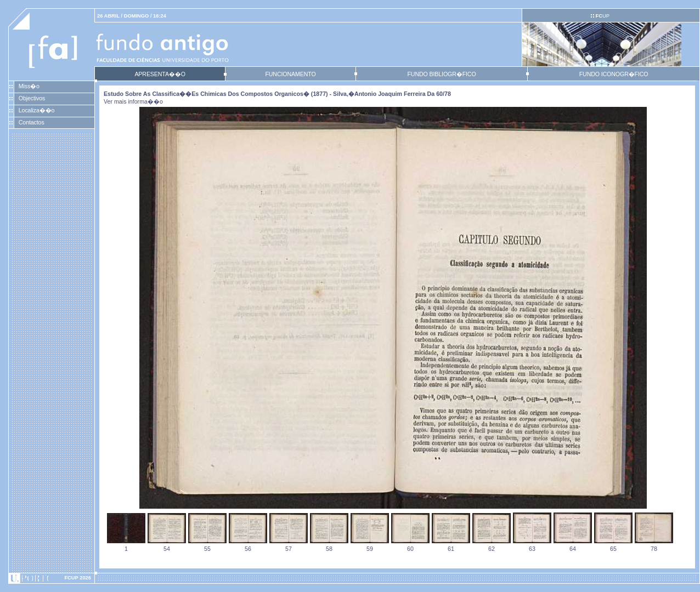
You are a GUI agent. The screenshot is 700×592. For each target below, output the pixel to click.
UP (602, 16)
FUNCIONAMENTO (290, 74)
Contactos (32, 122)
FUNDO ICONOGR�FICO (614, 74)
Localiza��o (37, 110)
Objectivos (32, 98)
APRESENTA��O (160, 74)
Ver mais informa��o (133, 101)
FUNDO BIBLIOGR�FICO (441, 74)
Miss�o (29, 86)
